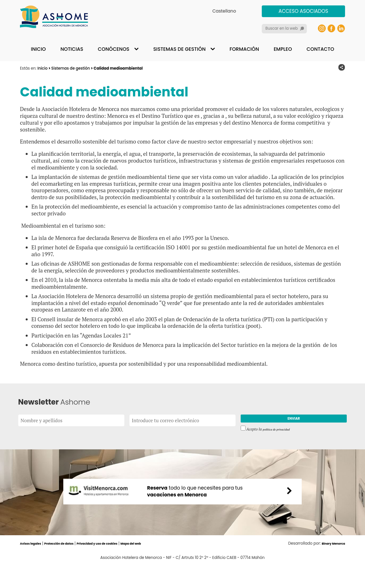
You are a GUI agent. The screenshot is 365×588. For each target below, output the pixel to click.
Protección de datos (70, 566)
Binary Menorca (330, 566)
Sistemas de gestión (180, 49)
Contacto (320, 49)
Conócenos (114, 49)
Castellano (224, 11)
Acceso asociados (303, 11)
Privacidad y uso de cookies (120, 566)
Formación (244, 49)
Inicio (38, 49)
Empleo (283, 49)
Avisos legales (34, 566)
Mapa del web (163, 566)
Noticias (72, 49)
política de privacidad (280, 433)
